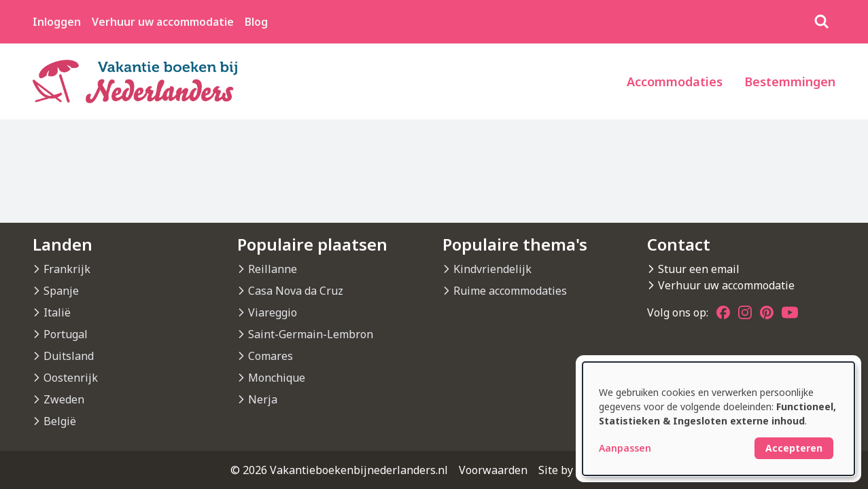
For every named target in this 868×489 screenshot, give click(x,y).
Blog (256, 22)
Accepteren (794, 448)
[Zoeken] (822, 22)
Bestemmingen (790, 81)
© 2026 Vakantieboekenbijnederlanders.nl (339, 470)
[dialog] (718, 419)
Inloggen (57, 22)
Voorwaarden (493, 470)
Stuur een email (699, 269)
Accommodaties (675, 81)
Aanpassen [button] (625, 448)
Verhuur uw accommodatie (163, 22)
